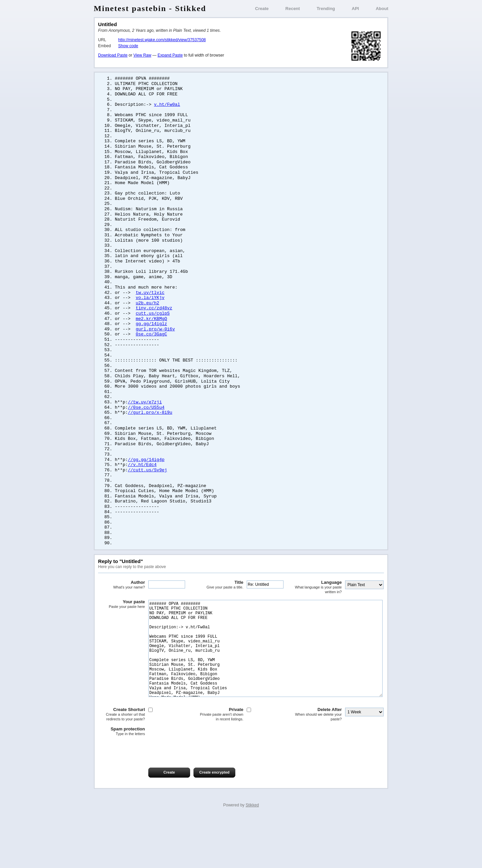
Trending (326, 9)
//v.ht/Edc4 (142, 490)
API (355, 9)
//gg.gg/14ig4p (146, 484)
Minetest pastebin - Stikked (150, 8)
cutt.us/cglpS (152, 329)
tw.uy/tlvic (150, 307)
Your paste (122, 634)
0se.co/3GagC (151, 351)
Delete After (318, 764)
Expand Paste (170, 55)
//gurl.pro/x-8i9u (150, 434)
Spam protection (122, 782)
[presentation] (149, 800)
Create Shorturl (122, 764)
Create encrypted (214, 822)
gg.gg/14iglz (151, 340)
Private (220, 764)
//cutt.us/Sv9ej (147, 495)
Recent (293, 9)
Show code (128, 46)
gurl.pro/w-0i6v (155, 345)
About (382, 9)
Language (318, 617)
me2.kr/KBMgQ (151, 334)
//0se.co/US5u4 (146, 429)
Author (122, 615)
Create (262, 9)
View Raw (142, 55)
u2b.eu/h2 (147, 318)
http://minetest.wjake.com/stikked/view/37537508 (162, 40)
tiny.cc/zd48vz (154, 323)
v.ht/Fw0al (167, 106)
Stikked (252, 855)
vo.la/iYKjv (150, 312)
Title (220, 615)
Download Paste (113, 55)
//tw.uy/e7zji (145, 423)
